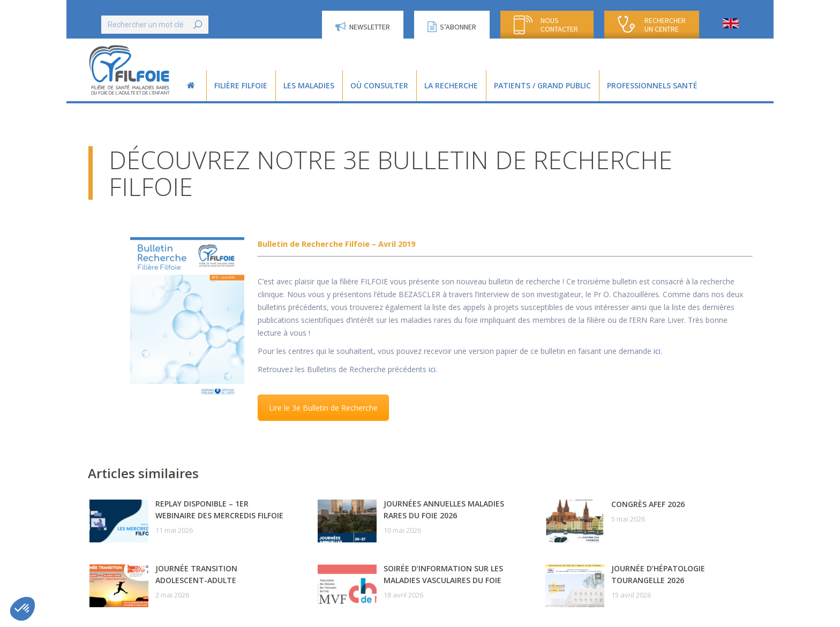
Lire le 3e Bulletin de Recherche (323, 408)
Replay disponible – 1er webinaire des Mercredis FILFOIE (219, 509)
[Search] (155, 25)
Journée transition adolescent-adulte (196, 574)
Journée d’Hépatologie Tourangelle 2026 (658, 574)
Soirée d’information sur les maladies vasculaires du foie (443, 574)
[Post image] (119, 521)
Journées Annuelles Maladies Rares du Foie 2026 (444, 509)
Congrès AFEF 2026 (648, 504)
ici (657, 351)
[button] (22, 609)
